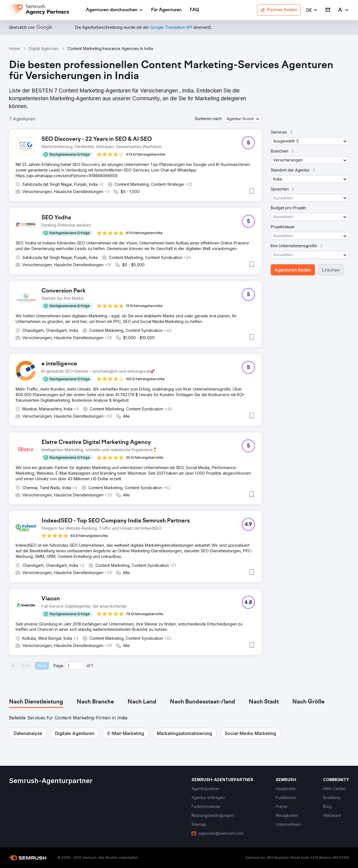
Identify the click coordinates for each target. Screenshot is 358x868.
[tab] (36, 702)
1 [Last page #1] (92, 666)
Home (14, 48)
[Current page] (75, 666)
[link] (166, 10)
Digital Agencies (44, 48)
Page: (59, 666)
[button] (312, 10)
